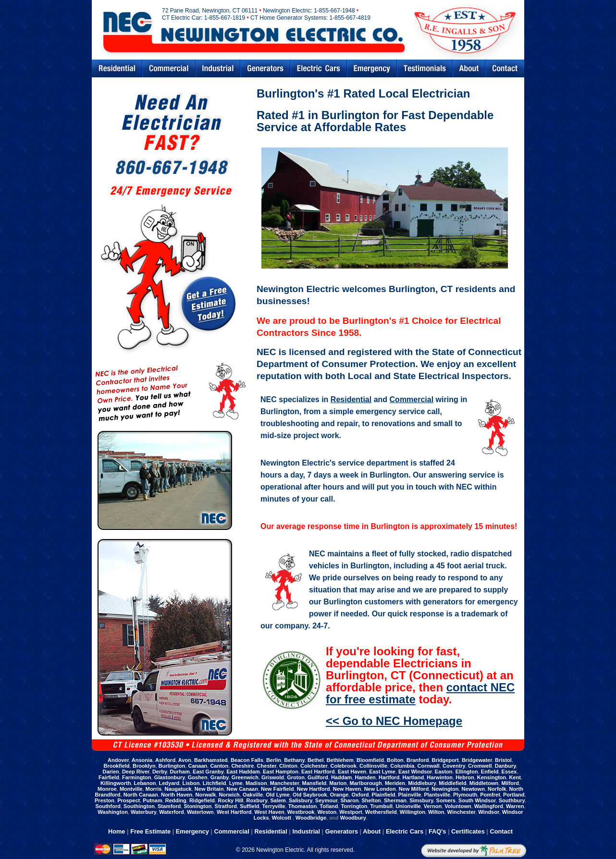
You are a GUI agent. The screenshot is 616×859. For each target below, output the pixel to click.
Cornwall (428, 766)
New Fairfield (277, 789)
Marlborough (366, 783)
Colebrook (343, 766)
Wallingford (489, 806)
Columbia (402, 766)
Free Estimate (150, 831)
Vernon (433, 806)
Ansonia (142, 760)
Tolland (329, 806)
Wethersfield (381, 812)
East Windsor (415, 772)
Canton (219, 766)
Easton (444, 772)
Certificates (468, 831)
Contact (505, 68)
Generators (265, 68)
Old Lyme (278, 795)
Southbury (512, 800)
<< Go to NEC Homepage (394, 721)
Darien (111, 772)
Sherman (395, 800)
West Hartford (234, 812)
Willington (413, 812)
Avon (185, 760)
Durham (180, 772)
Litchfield (215, 783)
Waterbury (143, 812)
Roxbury (257, 800)
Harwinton (440, 777)
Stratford (226, 806)
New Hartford (314, 789)
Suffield (249, 806)
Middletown (484, 783)
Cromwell (480, 766)
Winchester (462, 812)
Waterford (172, 812)
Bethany (294, 760)
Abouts (469, 68)
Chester (267, 766)
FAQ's (437, 831)
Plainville (410, 795)
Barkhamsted (211, 760)
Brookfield (116, 766)
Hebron (465, 777)
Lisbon (191, 783)
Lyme (236, 783)
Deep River (136, 772)
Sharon (349, 800)
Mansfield (314, 783)
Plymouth (465, 795)
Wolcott (282, 818)
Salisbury (301, 800)
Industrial (218, 68)
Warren (515, 806)
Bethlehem (340, 760)
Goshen (198, 777)
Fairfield (109, 777)
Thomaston (302, 806)
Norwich (229, 795)
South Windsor (477, 800)
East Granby (208, 772)
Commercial (169, 68)
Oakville (253, 795)
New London (380, 789)
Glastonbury (170, 777)
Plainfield (384, 795)
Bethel (316, 760)
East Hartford (318, 772)
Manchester (285, 783)
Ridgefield (202, 800)
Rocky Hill (230, 800)
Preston (105, 800)
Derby (160, 772)
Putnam (152, 800)
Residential (117, 68)
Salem (278, 800)
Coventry (454, 766)
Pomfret (490, 795)
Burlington (172, 766)
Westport (351, 812)
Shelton (371, 800)
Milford (510, 783)
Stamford (169, 806)
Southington (139, 806)
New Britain (209, 789)
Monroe (107, 789)
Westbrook (301, 812)
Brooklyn (144, 766)
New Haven (347, 789)
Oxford (360, 795)
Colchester (314, 766)
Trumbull (382, 806)
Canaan (198, 766)
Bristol (503, 760)
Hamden (365, 777)
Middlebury (422, 783)
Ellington (467, 772)
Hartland (413, 777)
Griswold (273, 777)
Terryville (274, 806)
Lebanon (145, 783)
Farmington (137, 777)
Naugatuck (178, 789)
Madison (256, 783)
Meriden (395, 783)
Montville (131, 789)
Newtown (473, 789)
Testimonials (425, 68)
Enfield (490, 772)
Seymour (326, 800)
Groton (296, 777)
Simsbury (421, 800)
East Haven (352, 772)
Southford (108, 806)
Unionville (408, 806)
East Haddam (243, 772)
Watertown (200, 812)
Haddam (341, 777)
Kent (515, 777)
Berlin (274, 760)
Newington (445, 789)
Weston (327, 812)
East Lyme (382, 772)
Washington (113, 812)
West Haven (270, 812)
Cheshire (242, 766)
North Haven (177, 795)
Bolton (395, 760)
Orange (339, 795)
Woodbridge (311, 818)
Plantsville (437, 795)
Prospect (129, 800)
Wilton (436, 812)
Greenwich (245, 777)
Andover (118, 760)
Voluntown (458, 806)
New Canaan (242, 789)
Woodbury (353, 818)
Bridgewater (477, 760)
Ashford (165, 760)
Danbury (505, 766)
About (372, 831)
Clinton (288, 766)
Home (117, 831)
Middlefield (452, 783)
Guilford (318, 777)
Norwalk (205, 795)
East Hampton (281, 772)
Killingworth (116, 783)
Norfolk (497, 789)
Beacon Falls (247, 760)
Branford (418, 760)
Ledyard (169, 783)
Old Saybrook (310, 795)
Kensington (492, 777)
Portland (514, 795)
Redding (176, 800)
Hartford (389, 777)
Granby (220, 777)
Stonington (197, 806)
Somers (446, 800)
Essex (509, 772)
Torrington (354, 806)
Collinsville (373, 766)
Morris (154, 789)
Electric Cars (319, 68)
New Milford (414, 789)
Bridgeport (445, 760)
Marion (338, 783)
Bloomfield (370, 760)
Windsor (488, 812)
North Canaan (141, 795)
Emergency (372, 68)
